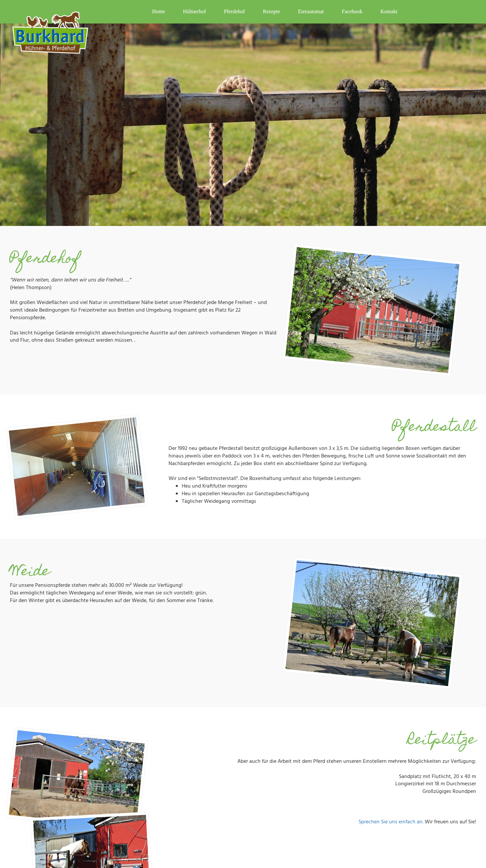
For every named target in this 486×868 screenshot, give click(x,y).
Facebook (352, 11)
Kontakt (389, 11)
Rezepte (271, 11)
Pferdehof (235, 11)
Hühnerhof (194, 11)
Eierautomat (311, 11)
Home (158, 11)
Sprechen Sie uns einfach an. (391, 822)
